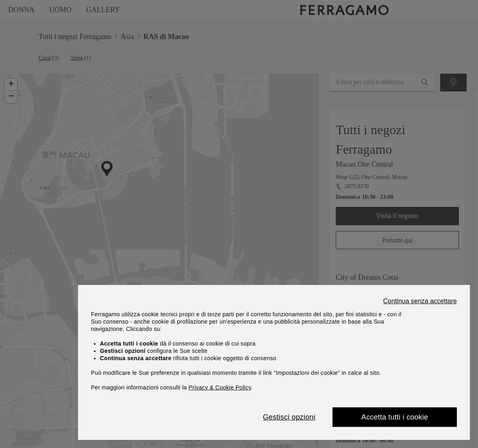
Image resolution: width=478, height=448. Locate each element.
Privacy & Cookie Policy (220, 387)
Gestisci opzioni (289, 417)
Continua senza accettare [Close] (420, 301)
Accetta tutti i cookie (395, 417)
